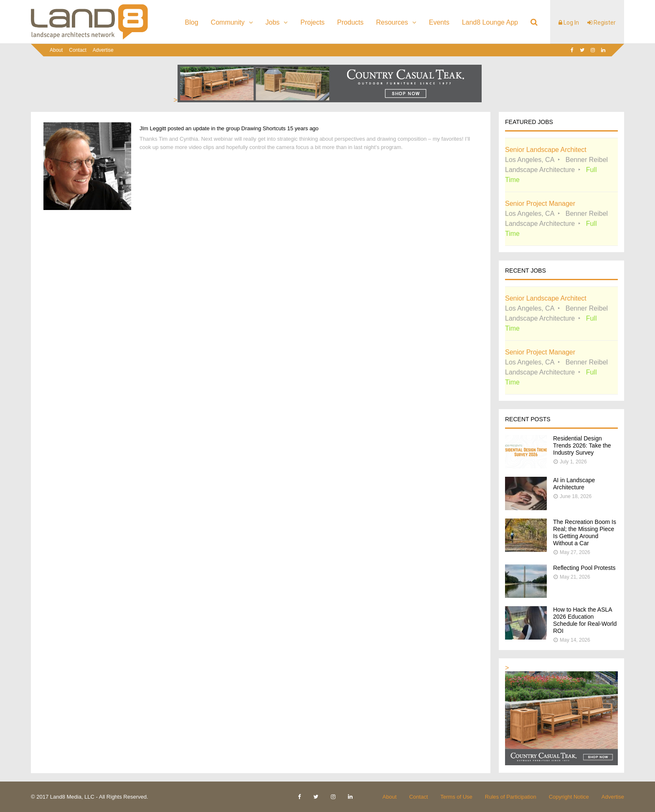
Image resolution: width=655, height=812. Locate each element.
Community (228, 22)
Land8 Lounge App (490, 22)
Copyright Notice (569, 797)
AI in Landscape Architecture (574, 484)
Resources (392, 22)
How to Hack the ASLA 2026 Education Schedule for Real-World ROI (585, 620)
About (56, 50)
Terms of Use (456, 797)
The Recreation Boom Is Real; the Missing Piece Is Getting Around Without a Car (585, 532)
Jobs (273, 22)
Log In (569, 23)
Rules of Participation (511, 797)
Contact (77, 50)
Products (350, 22)
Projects (312, 22)
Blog (192, 22)
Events (439, 22)
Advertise (103, 50)
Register (602, 23)
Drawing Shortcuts (264, 128)
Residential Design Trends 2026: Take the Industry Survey (582, 445)
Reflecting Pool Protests (584, 568)
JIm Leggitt (153, 128)
